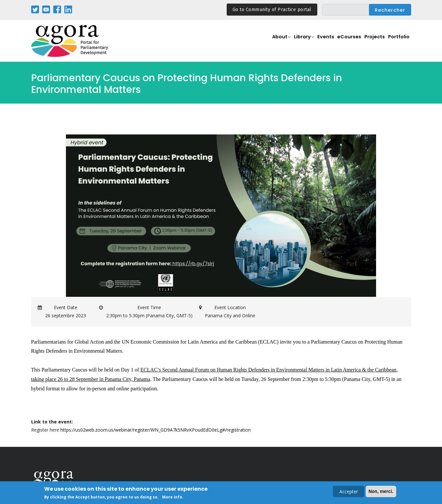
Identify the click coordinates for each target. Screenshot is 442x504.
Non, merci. (381, 492)
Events (324, 41)
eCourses (349, 41)
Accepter (349, 492)
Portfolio (399, 41)
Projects (374, 41)
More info (172, 498)
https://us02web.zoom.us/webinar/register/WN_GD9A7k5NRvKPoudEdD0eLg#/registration (156, 430)
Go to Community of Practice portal (272, 10)
